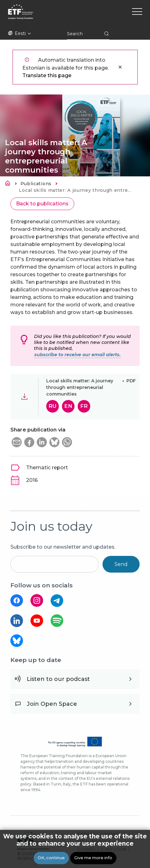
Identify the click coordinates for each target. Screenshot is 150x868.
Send (121, 564)
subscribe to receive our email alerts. (78, 355)
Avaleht (9, 184)
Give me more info (93, 858)
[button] (17, 442)
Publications (36, 184)
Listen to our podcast (58, 679)
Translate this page (47, 75)
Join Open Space (52, 704)
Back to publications (42, 204)
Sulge (120, 67)
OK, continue (51, 858)
